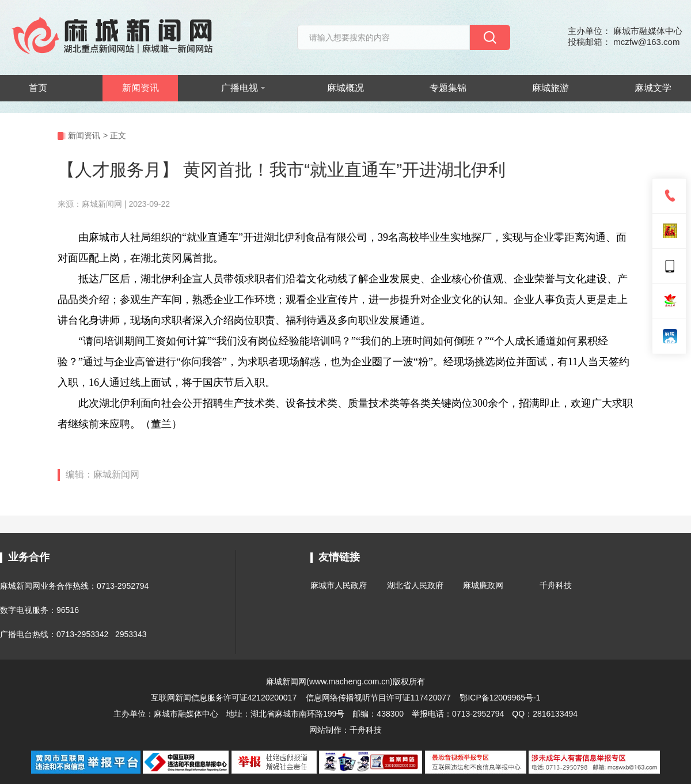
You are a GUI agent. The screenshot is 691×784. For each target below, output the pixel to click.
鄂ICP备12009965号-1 (500, 698)
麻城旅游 (550, 88)
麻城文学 (653, 88)
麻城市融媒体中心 (186, 714)
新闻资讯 (141, 88)
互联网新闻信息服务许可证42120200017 (225, 698)
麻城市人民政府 (339, 585)
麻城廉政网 (483, 585)
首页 (38, 88)
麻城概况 (345, 88)
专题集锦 (448, 88)
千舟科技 (556, 585)
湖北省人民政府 (415, 585)
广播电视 (243, 88)
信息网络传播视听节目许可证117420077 (378, 698)
